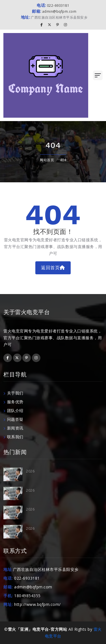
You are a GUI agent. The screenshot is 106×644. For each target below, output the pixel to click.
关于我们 (13, 393)
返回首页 (53, 268)
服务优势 (13, 402)
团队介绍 (13, 410)
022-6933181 (53, 6)
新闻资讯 (13, 428)
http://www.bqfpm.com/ (37, 604)
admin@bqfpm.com (54, 11)
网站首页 (47, 160)
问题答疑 (13, 419)
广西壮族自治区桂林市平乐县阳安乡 (54, 17)
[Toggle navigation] (98, 75)
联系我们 (13, 437)
